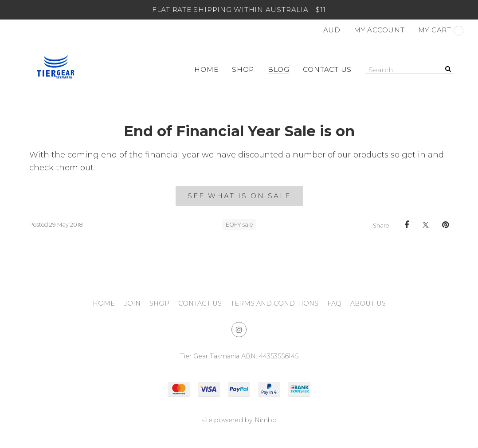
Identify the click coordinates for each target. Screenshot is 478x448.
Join (132, 303)
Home (206, 69)
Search (447, 69)
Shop (243, 69)
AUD (332, 30)
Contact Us (327, 69)
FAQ (334, 303)
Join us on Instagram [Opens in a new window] (239, 330)
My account (379, 30)
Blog (279, 69)
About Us (368, 303)
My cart (441, 31)
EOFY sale (239, 225)
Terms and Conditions (274, 303)
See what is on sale (239, 196)
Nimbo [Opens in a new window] (266, 420)
